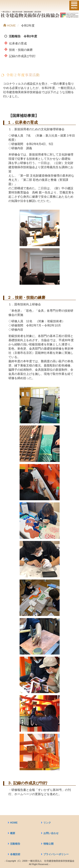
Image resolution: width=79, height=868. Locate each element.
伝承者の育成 (18, 43)
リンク (47, 823)
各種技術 (15, 854)
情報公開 (48, 844)
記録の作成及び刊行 (22, 56)
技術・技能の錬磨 (21, 50)
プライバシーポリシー (56, 854)
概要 (13, 833)
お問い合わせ (51, 833)
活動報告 (15, 844)
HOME (14, 823)
